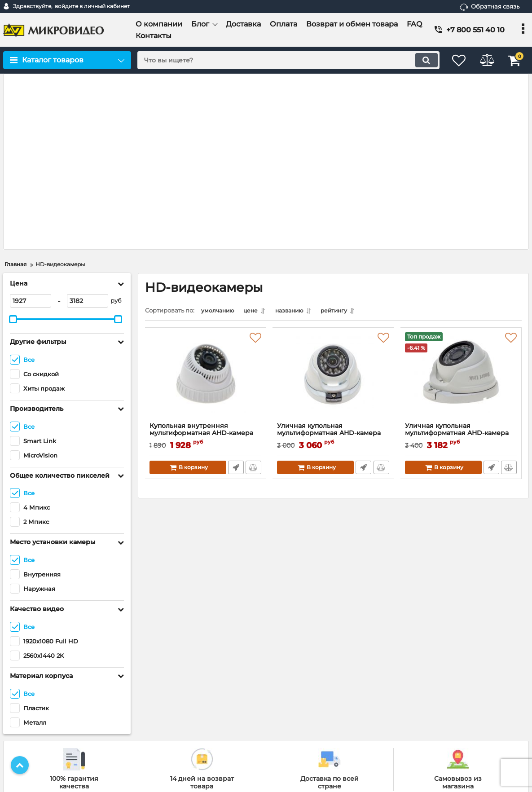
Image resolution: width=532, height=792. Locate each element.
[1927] (31, 126)
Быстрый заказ (235, 294)
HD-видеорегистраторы (312, 690)
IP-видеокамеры (301, 702)
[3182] (88, 126)
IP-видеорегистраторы (311, 715)
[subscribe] (466, 681)
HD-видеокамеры (303, 678)
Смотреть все (289, 728)
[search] (283, 60)
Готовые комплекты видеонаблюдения (333, 667)
